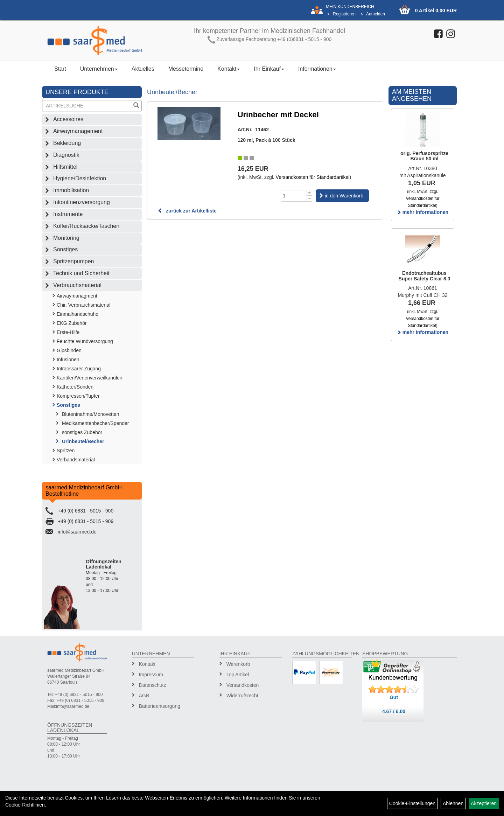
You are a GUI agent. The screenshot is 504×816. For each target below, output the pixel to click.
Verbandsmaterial (76, 460)
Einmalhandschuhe (78, 314)
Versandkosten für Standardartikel (313, 177)
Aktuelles (143, 69)
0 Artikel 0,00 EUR (436, 11)
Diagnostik (66, 155)
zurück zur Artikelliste (187, 211)
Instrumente (68, 214)
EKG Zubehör (72, 323)
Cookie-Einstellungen (412, 803)
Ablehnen (453, 803)
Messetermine (186, 69)
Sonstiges (65, 249)
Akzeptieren (484, 803)
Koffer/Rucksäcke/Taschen (86, 226)
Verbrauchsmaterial (77, 285)
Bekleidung (67, 143)
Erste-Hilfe (68, 332)
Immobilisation (71, 190)
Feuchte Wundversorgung (85, 341)
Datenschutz (153, 685)
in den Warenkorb (344, 196)
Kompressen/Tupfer (78, 396)
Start (60, 69)
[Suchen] (136, 106)
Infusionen (68, 360)
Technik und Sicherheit (81, 273)
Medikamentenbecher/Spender (95, 423)
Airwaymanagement (78, 131)
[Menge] (294, 196)
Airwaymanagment (77, 296)
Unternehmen (99, 69)
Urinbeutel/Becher (83, 441)
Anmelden (376, 14)
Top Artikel (238, 675)
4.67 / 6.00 (394, 711)
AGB (144, 696)
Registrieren (344, 14)
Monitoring (66, 238)
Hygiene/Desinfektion (80, 178)
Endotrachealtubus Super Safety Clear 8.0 (425, 276)
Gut (394, 697)
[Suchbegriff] (87, 106)
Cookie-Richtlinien (25, 805)
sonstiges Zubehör (82, 432)
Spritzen (66, 451)
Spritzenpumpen (74, 261)
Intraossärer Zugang (79, 369)
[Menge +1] (310, 193)
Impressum (151, 675)
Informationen (317, 69)
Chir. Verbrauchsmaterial (83, 305)
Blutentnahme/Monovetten (90, 414)
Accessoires (68, 119)
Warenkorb (238, 664)
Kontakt (229, 69)
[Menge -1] (310, 199)
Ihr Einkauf (269, 69)
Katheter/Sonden (75, 387)
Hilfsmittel (65, 167)
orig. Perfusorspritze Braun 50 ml (424, 156)
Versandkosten (243, 685)
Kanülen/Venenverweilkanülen (90, 378)
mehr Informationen (423, 212)
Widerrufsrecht (242, 696)
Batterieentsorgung (160, 706)
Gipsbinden (69, 350)
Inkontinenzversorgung (82, 202)
